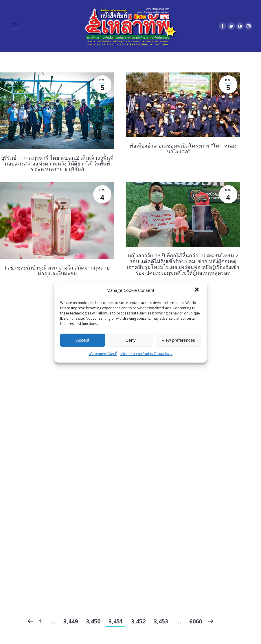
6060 (196, 621)
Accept (83, 340)
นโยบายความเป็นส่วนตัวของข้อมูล (146, 354)
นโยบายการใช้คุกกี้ (103, 354)
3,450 (93, 621)
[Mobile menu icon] (15, 26)
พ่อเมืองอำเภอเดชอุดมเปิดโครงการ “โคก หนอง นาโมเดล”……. (183, 148)
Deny (130, 340)
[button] (197, 290)
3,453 (161, 621)
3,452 (138, 621)
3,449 (71, 621)
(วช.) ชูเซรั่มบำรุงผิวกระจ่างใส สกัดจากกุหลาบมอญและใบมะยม (57, 270)
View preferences (179, 340)
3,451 (116, 621)
